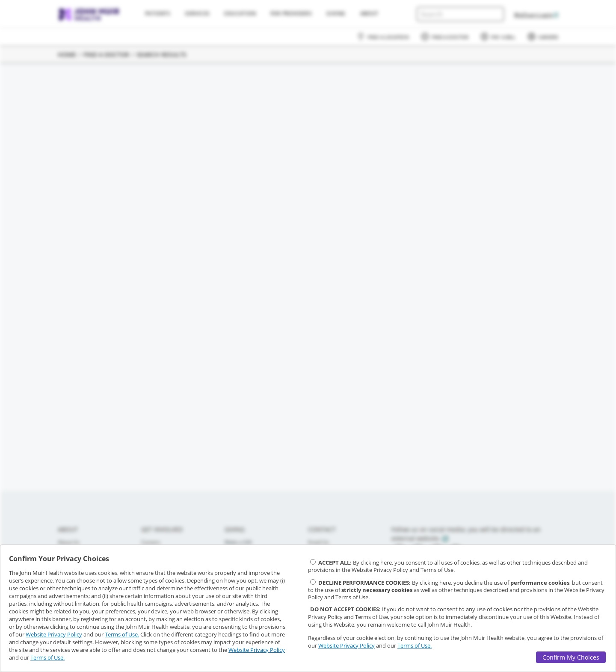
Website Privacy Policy (54, 634)
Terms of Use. (122, 634)
